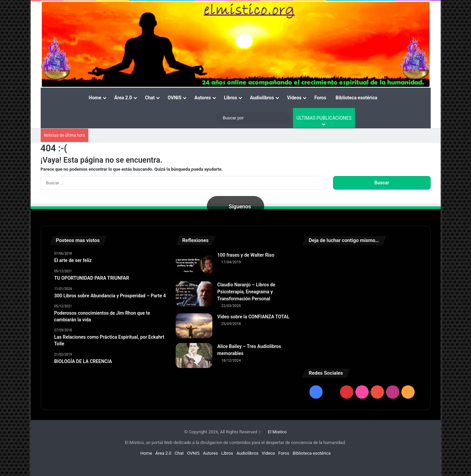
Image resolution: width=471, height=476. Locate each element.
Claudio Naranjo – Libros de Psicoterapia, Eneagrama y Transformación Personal (246, 292)
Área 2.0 (123, 98)
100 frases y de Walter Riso (246, 255)
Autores (202, 98)
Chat (150, 98)
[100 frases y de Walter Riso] (194, 264)
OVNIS (174, 98)
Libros (230, 98)
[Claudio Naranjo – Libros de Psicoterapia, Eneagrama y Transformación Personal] (194, 294)
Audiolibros (262, 98)
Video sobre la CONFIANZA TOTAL (253, 317)
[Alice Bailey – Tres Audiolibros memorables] (194, 355)
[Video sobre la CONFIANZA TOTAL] (194, 326)
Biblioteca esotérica (356, 98)
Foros (320, 98)
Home (95, 98)
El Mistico (277, 432)
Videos (294, 98)
